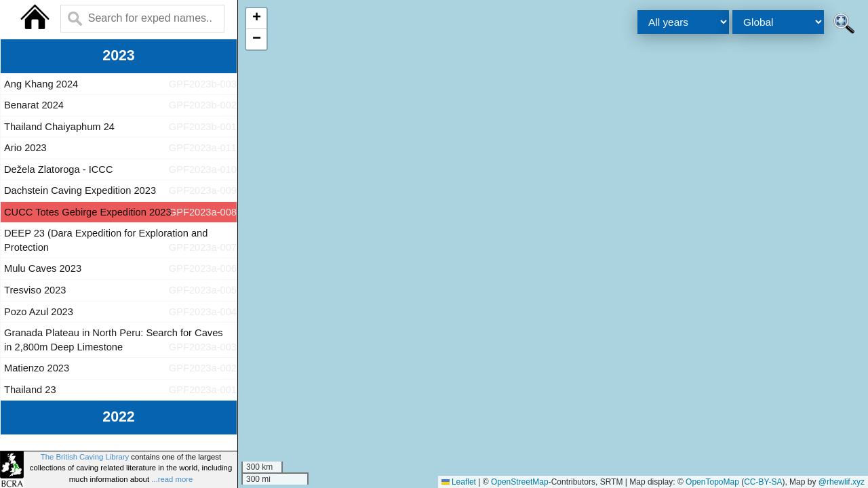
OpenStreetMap (520, 482)
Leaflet (459, 482)
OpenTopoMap (712, 482)
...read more (172, 479)
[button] (256, 19)
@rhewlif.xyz (842, 482)
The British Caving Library (85, 457)
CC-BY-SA (763, 482)
